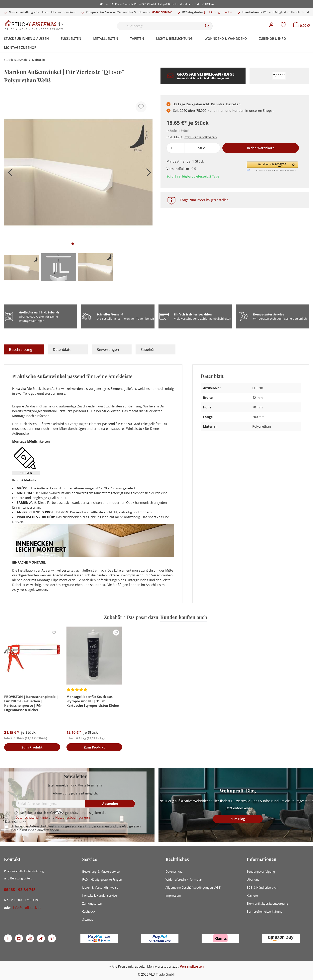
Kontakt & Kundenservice (100, 895)
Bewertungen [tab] (108, 349)
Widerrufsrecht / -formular (184, 879)
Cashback (89, 911)
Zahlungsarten (92, 903)
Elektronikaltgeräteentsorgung (267, 903)
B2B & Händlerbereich (262, 887)
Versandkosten (192, 966)
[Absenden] (110, 804)
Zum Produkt (32, 747)
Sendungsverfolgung (261, 871)
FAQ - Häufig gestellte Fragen (102, 879)
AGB (125, 826)
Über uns (253, 879)
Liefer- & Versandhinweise (100, 887)
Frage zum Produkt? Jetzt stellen (204, 200)
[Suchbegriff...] (159, 26)
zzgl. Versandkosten (201, 137)
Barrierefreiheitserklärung (264, 911)
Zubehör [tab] (148, 349)
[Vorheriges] (9, 174)
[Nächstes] (148, 174)
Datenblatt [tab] (62, 349)
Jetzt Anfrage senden (218, 12)
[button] (272, 166)
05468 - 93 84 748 (20, 890)
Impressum (173, 895)
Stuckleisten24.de (16, 60)
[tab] (24, 349)
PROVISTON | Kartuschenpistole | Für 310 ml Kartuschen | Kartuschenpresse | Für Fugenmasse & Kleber (31, 703)
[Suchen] (207, 26)
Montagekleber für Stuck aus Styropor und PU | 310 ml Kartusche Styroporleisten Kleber (93, 701)
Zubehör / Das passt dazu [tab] (131, 617)
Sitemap (88, 919)
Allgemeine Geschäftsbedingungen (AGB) (193, 887)
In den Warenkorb (261, 148)
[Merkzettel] (283, 26)
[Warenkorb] (302, 26)
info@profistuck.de (27, 908)
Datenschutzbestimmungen (50, 826)
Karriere (252, 895)
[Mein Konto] (271, 26)
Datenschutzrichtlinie (32, 817)
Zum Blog (238, 819)
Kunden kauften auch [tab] (184, 617)
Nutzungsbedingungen (73, 817)
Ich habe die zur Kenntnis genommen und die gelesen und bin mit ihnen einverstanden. (75, 828)
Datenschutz (174, 871)
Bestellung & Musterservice (101, 871)
